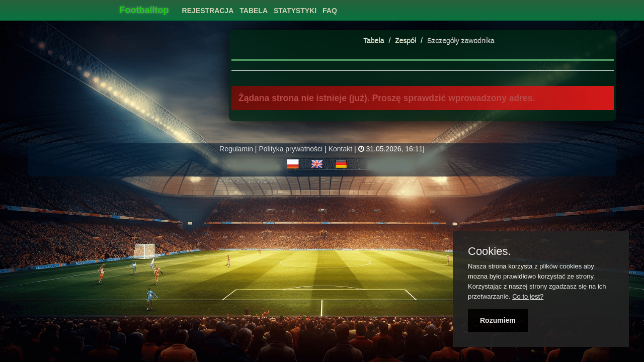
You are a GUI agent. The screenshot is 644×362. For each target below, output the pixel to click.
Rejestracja (208, 11)
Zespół (407, 40)
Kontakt (340, 149)
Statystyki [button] (295, 11)
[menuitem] (208, 8)
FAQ (330, 11)
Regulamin (236, 149)
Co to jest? (528, 296)
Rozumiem (498, 320)
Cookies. (490, 251)
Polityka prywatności (291, 149)
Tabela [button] (254, 11)
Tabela (374, 40)
